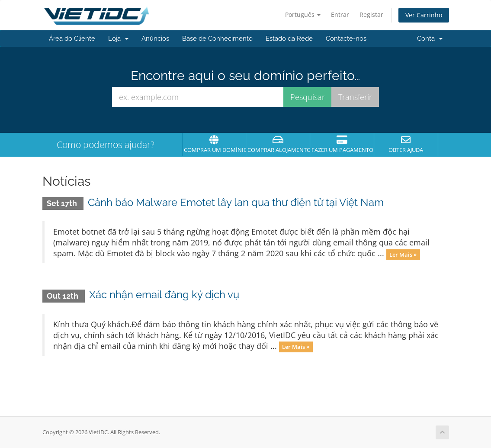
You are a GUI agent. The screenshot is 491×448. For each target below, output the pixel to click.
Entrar (340, 15)
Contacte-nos (346, 39)
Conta (430, 39)
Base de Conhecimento (217, 39)
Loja (118, 39)
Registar (371, 15)
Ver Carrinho (424, 15)
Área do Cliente (72, 39)
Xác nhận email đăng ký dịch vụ (164, 295)
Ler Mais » (403, 254)
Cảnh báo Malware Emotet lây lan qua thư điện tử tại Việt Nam (236, 202)
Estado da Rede (289, 39)
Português (303, 15)
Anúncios (155, 39)
